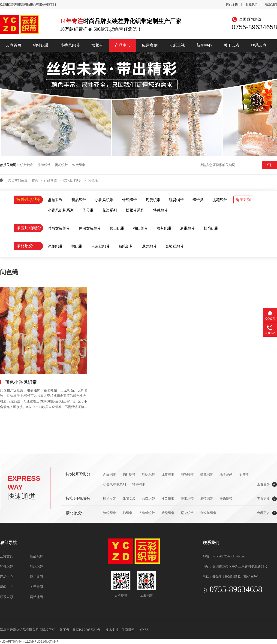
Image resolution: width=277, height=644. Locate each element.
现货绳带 (176, 200)
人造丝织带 (100, 246)
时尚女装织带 (59, 228)
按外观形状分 (73, 180)
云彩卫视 (177, 45)
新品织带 (79, 200)
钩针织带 (41, 45)
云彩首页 (14, 45)
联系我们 (271, 5)
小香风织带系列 (61, 210)
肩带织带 (187, 228)
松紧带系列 (135, 210)
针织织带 (129, 200)
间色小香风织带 (21, 382)
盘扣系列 (55, 200)
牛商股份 (128, 630)
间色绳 (93, 180)
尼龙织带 (149, 246)
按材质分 (25, 246)
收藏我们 (252, 5)
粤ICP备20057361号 (86, 630)
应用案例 (150, 45)
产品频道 (51, 180)
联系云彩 (259, 45)
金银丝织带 (175, 246)
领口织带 (117, 228)
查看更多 (263, 484)
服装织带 (44, 165)
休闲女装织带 (90, 228)
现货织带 (153, 200)
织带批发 (27, 165)
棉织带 (77, 246)
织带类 (198, 200)
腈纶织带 (126, 246)
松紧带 (97, 45)
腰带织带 (164, 228)
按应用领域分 (29, 228)
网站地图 (232, 5)
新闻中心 (204, 45)
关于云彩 (232, 45)
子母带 (88, 210)
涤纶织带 (55, 246)
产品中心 (123, 45)
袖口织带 (141, 228)
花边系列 (110, 210)
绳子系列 (243, 200)
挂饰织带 (211, 228)
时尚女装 (110, 499)
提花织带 (61, 165)
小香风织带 (70, 45)
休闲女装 (129, 499)
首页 (35, 180)
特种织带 (160, 210)
